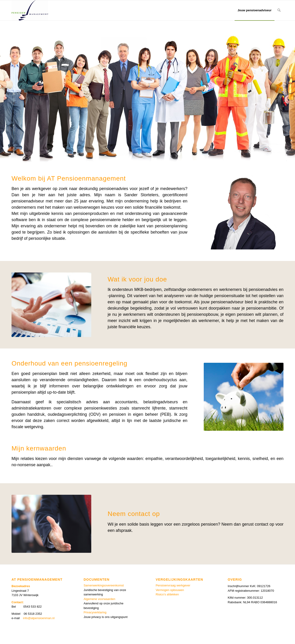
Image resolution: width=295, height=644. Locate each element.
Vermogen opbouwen (170, 590)
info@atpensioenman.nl (39, 618)
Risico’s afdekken (167, 594)
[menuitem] (255, 10)
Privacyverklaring (95, 612)
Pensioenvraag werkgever (173, 585)
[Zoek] (279, 10)
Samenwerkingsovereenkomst (104, 585)
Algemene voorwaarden (99, 599)
